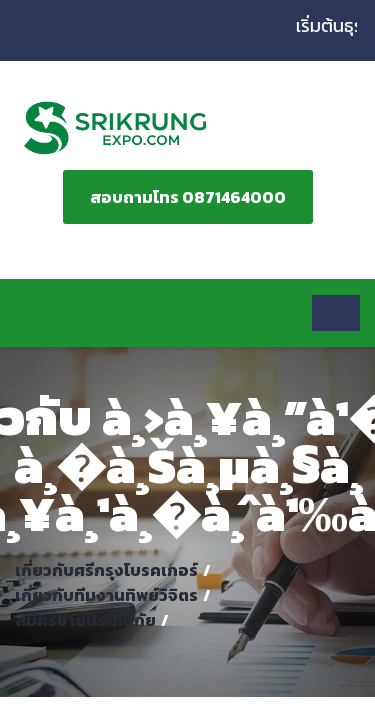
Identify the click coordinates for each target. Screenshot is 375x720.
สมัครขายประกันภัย (85, 620)
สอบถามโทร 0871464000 (188, 197)
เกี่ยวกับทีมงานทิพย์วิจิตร (106, 595)
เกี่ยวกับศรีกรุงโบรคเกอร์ (106, 570)
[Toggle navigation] (336, 313)
